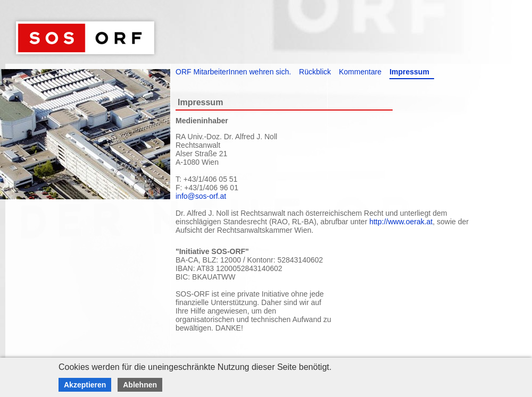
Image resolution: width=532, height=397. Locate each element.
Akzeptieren (85, 385)
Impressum (409, 72)
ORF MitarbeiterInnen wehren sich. (233, 72)
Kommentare (360, 72)
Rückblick (315, 72)
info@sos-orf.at (201, 196)
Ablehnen (140, 385)
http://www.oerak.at (401, 222)
